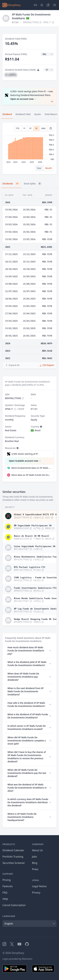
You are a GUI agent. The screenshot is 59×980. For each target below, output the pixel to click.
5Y (36, 128)
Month (49, 168)
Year (39, 168)
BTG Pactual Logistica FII (30, 567)
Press (35, 869)
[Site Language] (35, 5)
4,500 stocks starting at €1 (25, 454)
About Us (37, 850)
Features (8, 886)
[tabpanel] (29, 149)
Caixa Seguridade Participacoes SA (35, 546)
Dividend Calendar (13, 850)
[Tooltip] (41, 427)
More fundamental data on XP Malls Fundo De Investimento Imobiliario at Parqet (31, 468)
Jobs (35, 857)
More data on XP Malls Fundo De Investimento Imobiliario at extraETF (31, 475)
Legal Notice (39, 886)
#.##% (11, 75)
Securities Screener (14, 863)
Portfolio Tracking (13, 857)
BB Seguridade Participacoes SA (33, 525)
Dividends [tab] (11, 184)
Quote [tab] (38, 114)
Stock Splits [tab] (33, 184)
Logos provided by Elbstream (17, 959)
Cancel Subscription (14, 905)
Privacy (36, 893)
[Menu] (55, 5)
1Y (24, 128)
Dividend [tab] (7, 114)
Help (5, 899)
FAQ (5, 893)
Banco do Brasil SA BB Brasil (31, 536)
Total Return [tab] (51, 114)
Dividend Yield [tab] (23, 114)
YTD (18, 128)
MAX (44, 128)
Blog (35, 863)
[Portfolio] (48, 5)
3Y (30, 128)
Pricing (7, 880)
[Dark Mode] (42, 5)
